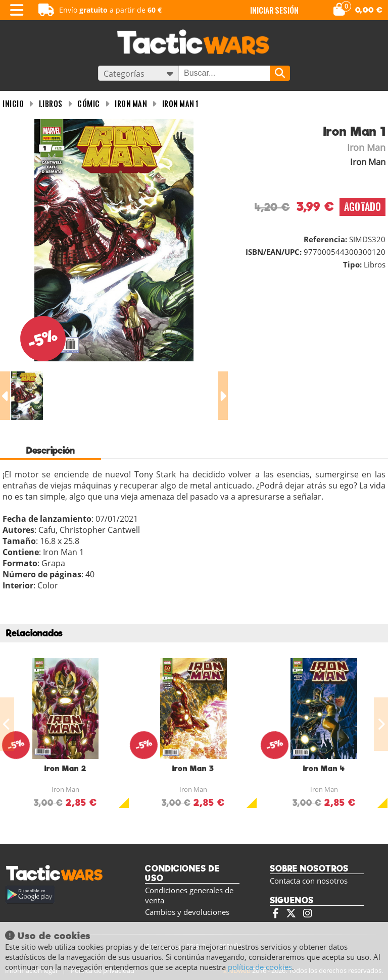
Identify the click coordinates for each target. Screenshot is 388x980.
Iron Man (131, 104)
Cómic (89, 104)
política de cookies (260, 967)
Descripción (51, 450)
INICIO (13, 104)
